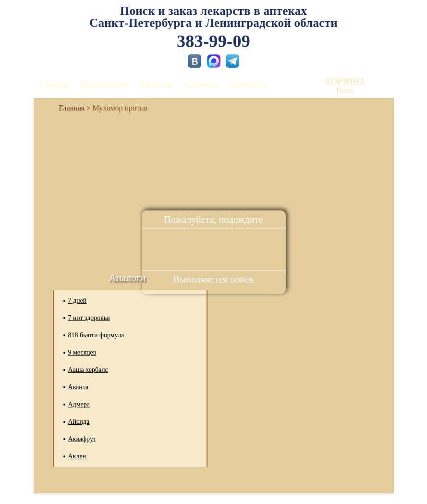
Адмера (79, 404)
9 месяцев (82, 352)
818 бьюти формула (96, 335)
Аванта (79, 387)
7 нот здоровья (89, 318)
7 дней (78, 301)
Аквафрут (82, 439)
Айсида (79, 422)
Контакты (249, 84)
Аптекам (156, 84)
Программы (104, 84)
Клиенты (201, 84)
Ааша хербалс (88, 370)
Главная (55, 84)
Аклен (77, 456)
